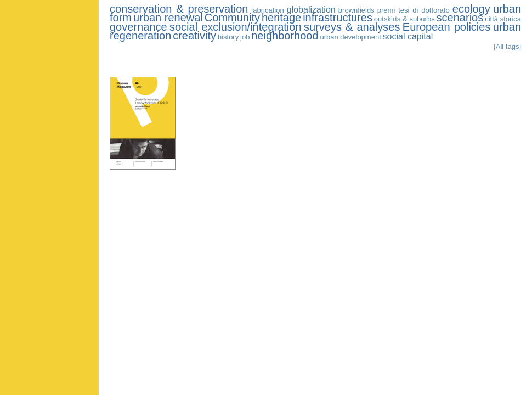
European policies (447, 27)
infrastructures (338, 18)
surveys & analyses (352, 27)
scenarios (460, 18)
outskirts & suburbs (404, 19)
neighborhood (285, 36)
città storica (503, 19)
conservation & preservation (179, 9)
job (245, 37)
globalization (311, 10)
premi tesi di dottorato (414, 10)
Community (232, 18)
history (228, 37)
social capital (408, 36)
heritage (281, 18)
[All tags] (507, 46)
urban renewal (168, 18)
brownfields (356, 10)
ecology (471, 9)
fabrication (268, 10)
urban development (350, 37)
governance (138, 27)
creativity (194, 36)
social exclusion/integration (236, 27)
